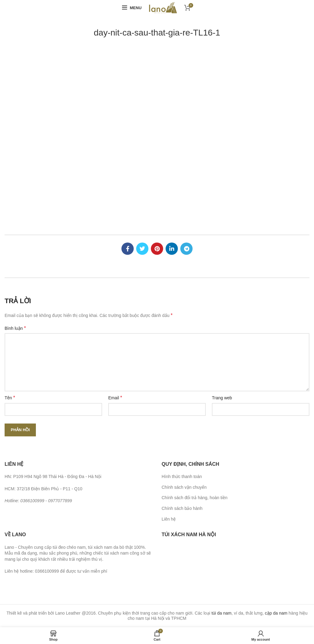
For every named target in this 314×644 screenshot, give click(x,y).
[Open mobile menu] (132, 8)
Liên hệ (169, 519)
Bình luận (15, 328)
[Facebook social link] (128, 249)
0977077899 (60, 501)
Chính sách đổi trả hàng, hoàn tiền (195, 498)
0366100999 (32, 501)
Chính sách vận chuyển (184, 487)
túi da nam (222, 613)
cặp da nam (276, 613)
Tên (10, 398)
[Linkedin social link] (172, 249)
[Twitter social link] (142, 249)
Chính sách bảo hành (182, 508)
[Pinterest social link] (157, 249)
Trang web (222, 398)
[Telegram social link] (186, 249)
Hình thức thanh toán (182, 476)
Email (115, 398)
